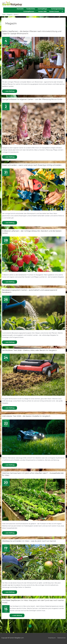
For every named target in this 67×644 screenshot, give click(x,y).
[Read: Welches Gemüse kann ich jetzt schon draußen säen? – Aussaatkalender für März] (33, 499)
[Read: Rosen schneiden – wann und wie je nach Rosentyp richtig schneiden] (33, 189)
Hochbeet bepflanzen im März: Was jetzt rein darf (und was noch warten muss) (33, 601)
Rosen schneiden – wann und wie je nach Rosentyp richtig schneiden (32, 165)
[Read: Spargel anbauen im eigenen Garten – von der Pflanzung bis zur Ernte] (33, 123)
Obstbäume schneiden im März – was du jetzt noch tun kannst (29, 540)
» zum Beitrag (11, 91)
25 (41, 625)
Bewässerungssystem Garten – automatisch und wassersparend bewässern (30, 291)
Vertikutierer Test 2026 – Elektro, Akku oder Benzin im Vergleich (30, 350)
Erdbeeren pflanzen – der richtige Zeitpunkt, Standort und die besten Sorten (32, 232)
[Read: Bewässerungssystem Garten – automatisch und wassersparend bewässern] (33, 312)
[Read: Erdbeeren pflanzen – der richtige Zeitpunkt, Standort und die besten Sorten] (33, 254)
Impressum (52, 637)
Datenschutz (61, 637)
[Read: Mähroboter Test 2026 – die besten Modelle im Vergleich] (33, 436)
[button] (63, 11)
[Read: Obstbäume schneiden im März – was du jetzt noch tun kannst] (33, 561)
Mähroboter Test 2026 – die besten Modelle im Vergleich (26, 416)
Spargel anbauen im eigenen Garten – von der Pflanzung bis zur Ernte (32, 99)
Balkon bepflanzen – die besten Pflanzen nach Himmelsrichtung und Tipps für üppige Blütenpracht (32, 32)
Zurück (7, 625)
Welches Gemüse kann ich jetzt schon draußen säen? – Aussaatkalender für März (33, 474)
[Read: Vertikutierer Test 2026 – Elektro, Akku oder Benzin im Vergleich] (33, 374)
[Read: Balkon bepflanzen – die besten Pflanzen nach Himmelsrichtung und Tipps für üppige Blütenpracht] (33, 58)
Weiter (60, 625)
